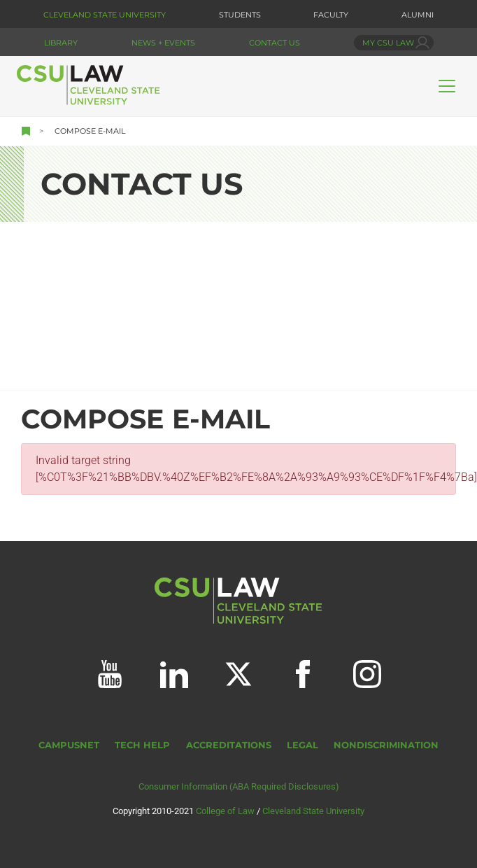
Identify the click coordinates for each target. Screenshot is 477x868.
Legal (302, 745)
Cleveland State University (105, 15)
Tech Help (142, 745)
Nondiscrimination (386, 745)
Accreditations (229, 745)
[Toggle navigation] (447, 86)
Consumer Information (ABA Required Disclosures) (239, 786)
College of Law (225, 811)
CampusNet (69, 745)
